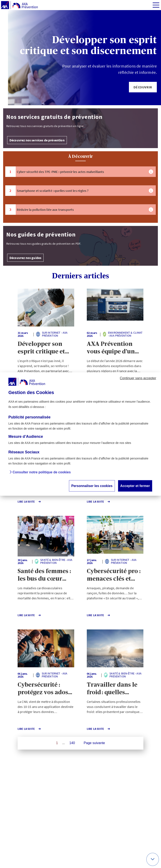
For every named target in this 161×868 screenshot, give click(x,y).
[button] (143, 87)
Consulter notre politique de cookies (42, 472)
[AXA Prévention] (19, 5)
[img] (156, 5)
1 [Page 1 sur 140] (57, 743)
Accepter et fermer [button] (135, 486)
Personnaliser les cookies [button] (92, 486)
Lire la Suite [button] (29, 502)
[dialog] (80, 434)
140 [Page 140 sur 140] (72, 743)
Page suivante (94, 743)
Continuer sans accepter (138, 378)
